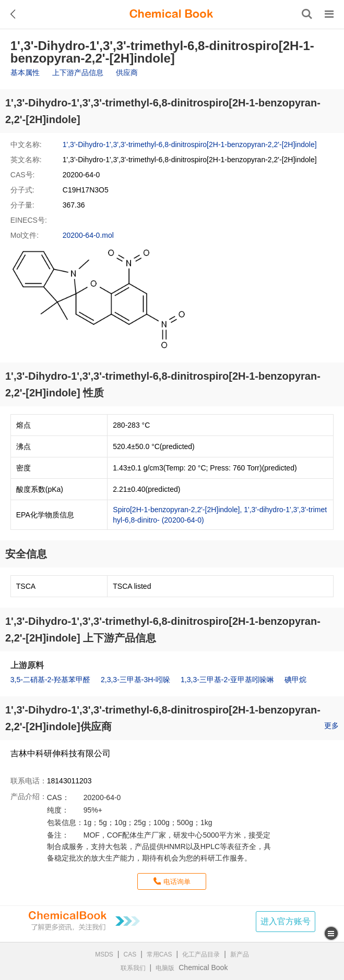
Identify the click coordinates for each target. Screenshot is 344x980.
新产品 (240, 954)
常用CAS (159, 954)
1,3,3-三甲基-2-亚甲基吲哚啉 (227, 680)
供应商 (127, 72)
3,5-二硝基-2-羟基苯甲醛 (50, 680)
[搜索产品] (307, 14)
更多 (331, 725)
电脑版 (165, 968)
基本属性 (25, 72)
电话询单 (177, 882)
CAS (130, 954)
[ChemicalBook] (171, 14)
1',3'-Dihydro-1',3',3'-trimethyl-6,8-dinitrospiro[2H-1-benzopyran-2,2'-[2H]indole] (190, 144)
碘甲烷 (295, 680)
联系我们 (133, 968)
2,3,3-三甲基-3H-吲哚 (135, 680)
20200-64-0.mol (88, 235)
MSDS (104, 954)
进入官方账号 (286, 921)
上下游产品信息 (78, 72)
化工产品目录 (201, 954)
